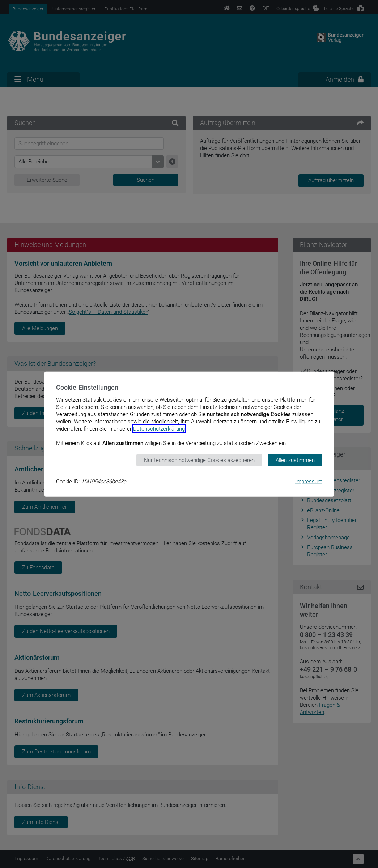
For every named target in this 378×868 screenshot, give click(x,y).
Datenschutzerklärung (159, 428)
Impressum (309, 482)
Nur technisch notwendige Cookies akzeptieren (199, 460)
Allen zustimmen (295, 460)
